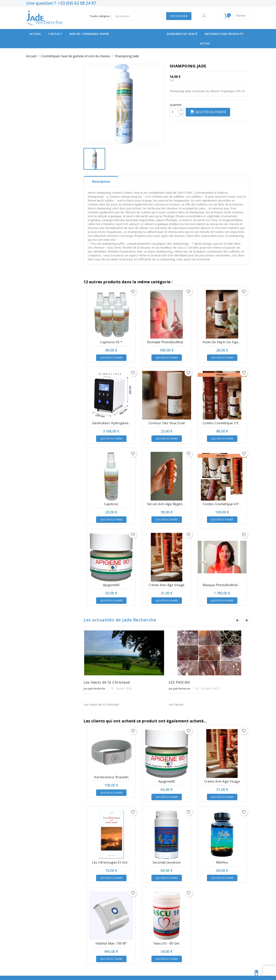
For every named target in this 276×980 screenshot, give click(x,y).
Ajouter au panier (208, 112)
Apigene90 (111, 585)
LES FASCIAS (179, 682)
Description (101, 182)
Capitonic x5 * (111, 342)
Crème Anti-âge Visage (167, 585)
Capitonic (111, 504)
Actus (205, 43)
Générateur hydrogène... (111, 423)
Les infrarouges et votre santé (116, 898)
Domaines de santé (182, 34)
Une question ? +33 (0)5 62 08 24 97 (61, 3)
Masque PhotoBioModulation (226, 585)
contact (55, 34)
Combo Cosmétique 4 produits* (227, 504)
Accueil (35, 34)
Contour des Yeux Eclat (167, 423)
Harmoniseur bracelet (111, 813)
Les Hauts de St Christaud (107, 682)
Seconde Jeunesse (167, 898)
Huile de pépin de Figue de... (225, 342)
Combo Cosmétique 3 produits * (228, 423)
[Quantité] (174, 112)
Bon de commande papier (89, 34)
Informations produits (224, 34)
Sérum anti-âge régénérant (169, 504)
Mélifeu (222, 898)
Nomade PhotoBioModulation (171, 342)
